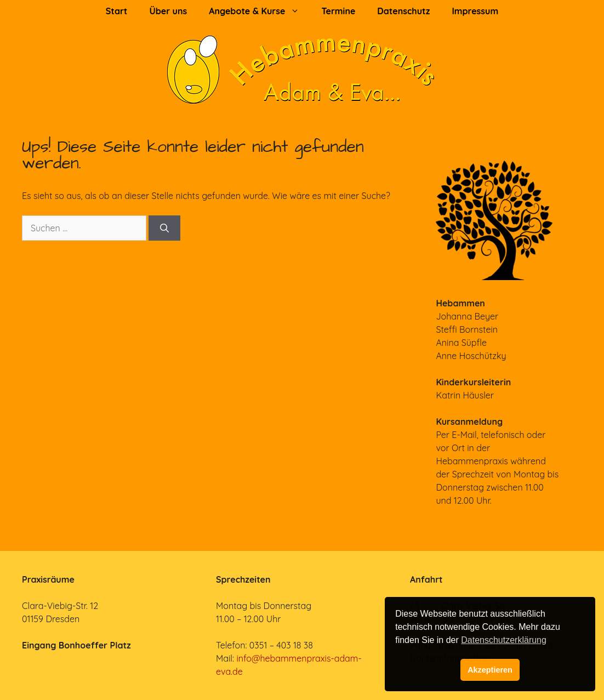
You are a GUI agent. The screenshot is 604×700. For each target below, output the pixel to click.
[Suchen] (164, 228)
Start (117, 11)
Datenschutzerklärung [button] (504, 640)
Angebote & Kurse (260, 11)
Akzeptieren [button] (490, 670)
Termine (338, 11)
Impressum (475, 11)
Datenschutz (403, 11)
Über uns (168, 11)
